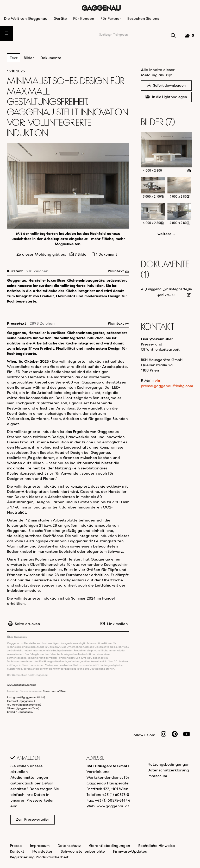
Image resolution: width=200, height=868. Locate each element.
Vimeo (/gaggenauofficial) (23, 709)
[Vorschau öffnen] (68, 186)
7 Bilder (81, 255)
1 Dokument (107, 255)
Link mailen (117, 624)
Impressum (157, 776)
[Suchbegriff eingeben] (130, 35)
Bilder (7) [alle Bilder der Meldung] (158, 123)
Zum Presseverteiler (33, 820)
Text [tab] (14, 58)
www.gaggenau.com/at (21, 685)
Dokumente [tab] (51, 58)
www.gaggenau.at (113, 806)
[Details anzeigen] (189, 171)
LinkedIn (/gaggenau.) (20, 712)
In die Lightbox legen (166, 97)
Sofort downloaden (166, 86)
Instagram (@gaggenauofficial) (26, 698)
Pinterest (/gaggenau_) (21, 701)
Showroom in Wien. (55, 691)
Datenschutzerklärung (168, 770)
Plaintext (118, 271)
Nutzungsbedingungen (168, 765)
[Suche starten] (173, 36)
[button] (189, 36)
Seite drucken (27, 624)
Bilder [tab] (29, 58)
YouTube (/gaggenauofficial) (24, 705)
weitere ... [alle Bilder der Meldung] (166, 234)
